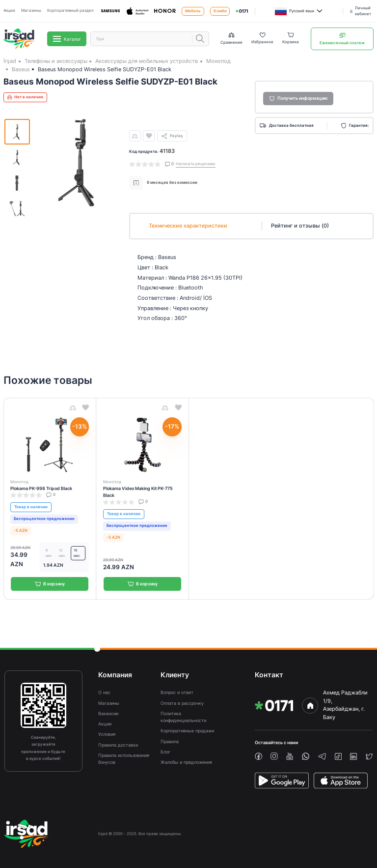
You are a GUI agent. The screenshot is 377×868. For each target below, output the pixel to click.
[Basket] (291, 39)
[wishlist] (149, 136)
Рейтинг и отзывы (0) (300, 226)
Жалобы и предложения (186, 762)
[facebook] (258, 756)
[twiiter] (369, 756)
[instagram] (274, 756)
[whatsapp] (306, 756)
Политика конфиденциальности (183, 717)
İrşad (10, 61)
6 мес (49, 553)
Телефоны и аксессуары (56, 61)
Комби (220, 11)
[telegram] (322, 756)
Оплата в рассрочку (182, 703)
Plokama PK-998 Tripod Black (41, 488)
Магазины (31, 11)
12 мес (62, 553)
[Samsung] (110, 11)
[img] (242, 11)
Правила (170, 741)
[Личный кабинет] (362, 11)
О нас (104, 692)
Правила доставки (118, 745)
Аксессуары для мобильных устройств (147, 61)
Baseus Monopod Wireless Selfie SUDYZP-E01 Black (105, 69)
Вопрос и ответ (177, 692)
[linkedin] (353, 756)
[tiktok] (338, 756)
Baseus (21, 69)
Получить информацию (298, 99)
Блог (165, 752)
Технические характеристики (188, 226)
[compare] (135, 136)
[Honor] (165, 11)
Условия (107, 734)
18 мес (77, 553)
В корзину (50, 584)
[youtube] (290, 756)
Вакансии (108, 713)
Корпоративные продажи (187, 731)
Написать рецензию (196, 164)
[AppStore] (341, 781)
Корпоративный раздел (70, 11)
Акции (9, 11)
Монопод (218, 61)
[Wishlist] (262, 39)
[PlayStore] (282, 781)
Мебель (193, 11)
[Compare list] (231, 39)
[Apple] (137, 11)
